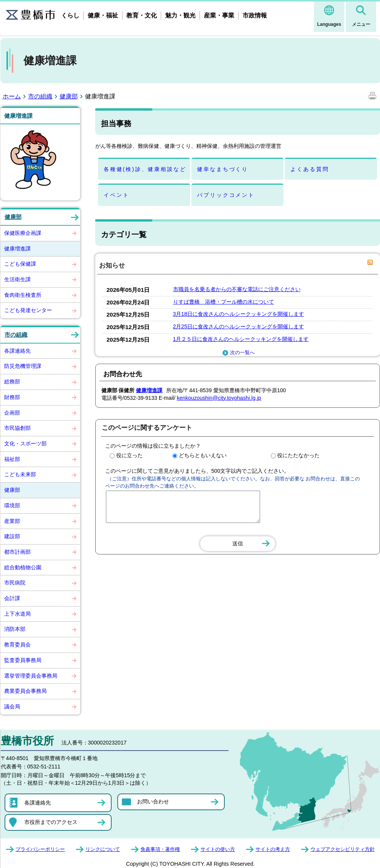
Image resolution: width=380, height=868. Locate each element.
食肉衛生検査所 (23, 295)
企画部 (12, 413)
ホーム (12, 96)
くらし (70, 15)
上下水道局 (17, 614)
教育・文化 (142, 15)
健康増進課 (17, 249)
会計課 (12, 598)
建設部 (12, 536)
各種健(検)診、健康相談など (145, 169)
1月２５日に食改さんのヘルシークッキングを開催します (241, 339)
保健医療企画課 (23, 233)
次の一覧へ (238, 353)
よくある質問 (310, 169)
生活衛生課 (17, 279)
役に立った (129, 455)
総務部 (12, 382)
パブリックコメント (226, 195)
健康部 (69, 96)
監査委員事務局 (23, 660)
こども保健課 (20, 264)
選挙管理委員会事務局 (31, 676)
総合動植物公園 (23, 567)
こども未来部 (20, 474)
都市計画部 (17, 552)
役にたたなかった (298, 455)
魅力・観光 (180, 15)
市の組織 (40, 96)
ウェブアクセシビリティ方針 (343, 849)
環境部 (12, 505)
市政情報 (255, 15)
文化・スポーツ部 (25, 444)
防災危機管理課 (23, 366)
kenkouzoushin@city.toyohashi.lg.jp (219, 398)
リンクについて (103, 849)
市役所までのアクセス (51, 822)
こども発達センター (28, 310)
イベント (116, 195)
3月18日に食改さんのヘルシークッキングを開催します (239, 314)
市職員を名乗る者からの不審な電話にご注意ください (237, 289)
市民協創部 (17, 428)
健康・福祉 (103, 15)
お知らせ (112, 265)
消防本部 (15, 629)
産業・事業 (219, 15)
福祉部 (12, 459)
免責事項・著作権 (160, 849)
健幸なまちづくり (223, 169)
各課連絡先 (17, 351)
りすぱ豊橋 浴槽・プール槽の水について (224, 302)
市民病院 (15, 583)
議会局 (12, 706)
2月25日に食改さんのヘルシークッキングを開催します (239, 326)
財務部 (12, 397)
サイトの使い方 (218, 849)
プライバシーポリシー (40, 849)
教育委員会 (17, 645)
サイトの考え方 (273, 849)
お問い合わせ (153, 801)
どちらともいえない (203, 455)
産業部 (12, 521)
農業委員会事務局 (25, 691)
